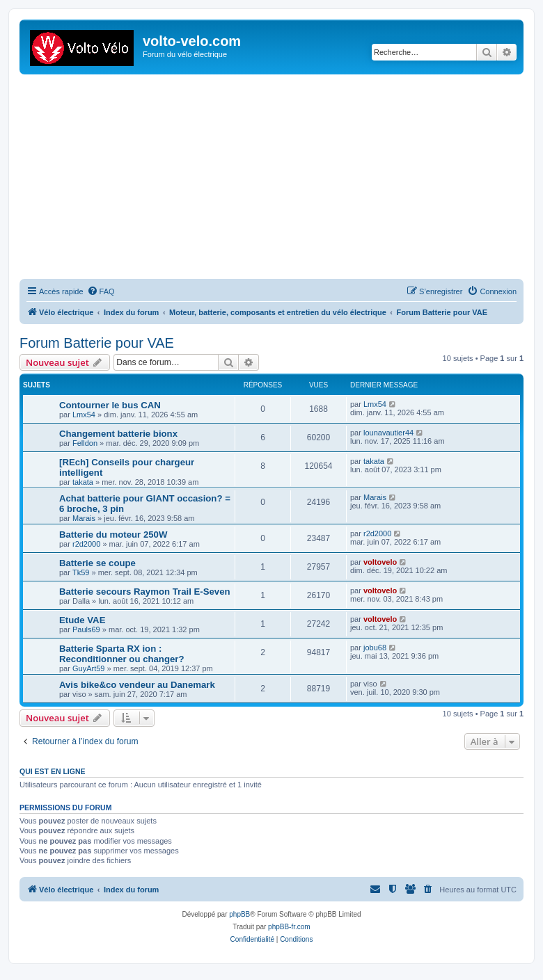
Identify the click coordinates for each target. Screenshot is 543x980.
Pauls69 (86, 629)
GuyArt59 (88, 668)
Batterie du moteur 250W (113, 535)
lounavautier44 (388, 433)
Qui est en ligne (53, 771)
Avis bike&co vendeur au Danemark (137, 685)
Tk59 (81, 572)
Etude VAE (82, 620)
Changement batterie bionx (118, 434)
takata (83, 482)
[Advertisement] (281, 179)
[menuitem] (101, 291)
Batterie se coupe (97, 563)
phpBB (239, 914)
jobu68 (375, 648)
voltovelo (380, 562)
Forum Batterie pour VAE (97, 343)
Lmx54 (84, 415)
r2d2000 (86, 544)
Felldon (85, 443)
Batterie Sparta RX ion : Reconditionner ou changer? (122, 654)
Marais (84, 518)
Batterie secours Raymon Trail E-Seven (145, 592)
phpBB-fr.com (289, 927)
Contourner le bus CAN (110, 405)
